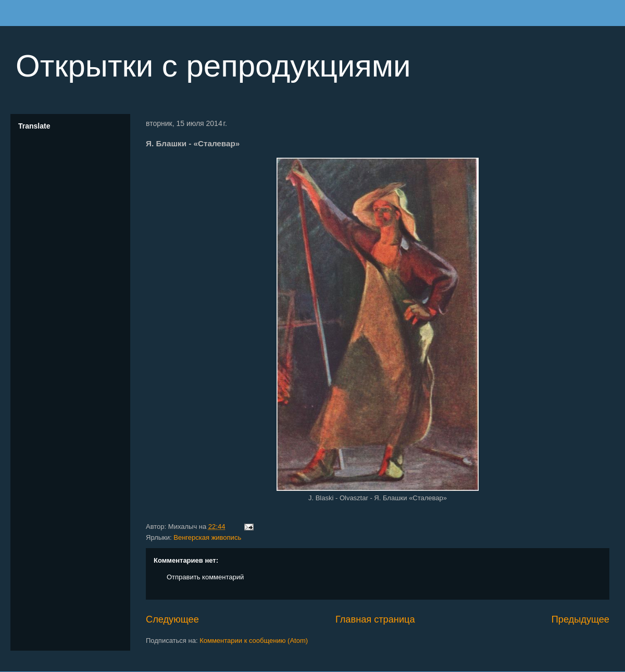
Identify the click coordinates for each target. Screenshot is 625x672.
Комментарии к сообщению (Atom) (254, 641)
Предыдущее (580, 619)
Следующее (172, 619)
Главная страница (375, 619)
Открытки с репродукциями (213, 66)
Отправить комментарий (205, 577)
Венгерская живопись (207, 537)
